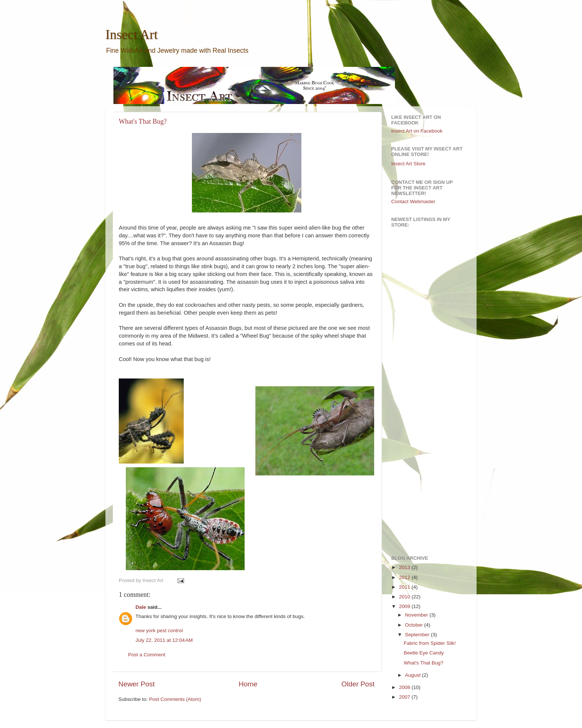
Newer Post (137, 684)
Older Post (358, 684)
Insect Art (132, 35)
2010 (405, 597)
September (418, 635)
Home (248, 684)
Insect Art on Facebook (417, 131)
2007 (405, 697)
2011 (405, 587)
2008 (405, 687)
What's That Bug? (143, 121)
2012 (405, 577)
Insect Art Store (408, 164)
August (413, 675)
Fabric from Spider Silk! (430, 643)
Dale (141, 607)
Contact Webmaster (413, 201)
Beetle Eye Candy (424, 653)
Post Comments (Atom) (175, 699)
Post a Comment (147, 655)
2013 (405, 567)
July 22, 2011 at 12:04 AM (164, 640)
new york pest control (159, 630)
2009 (405, 606)
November (417, 615)
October (415, 625)
